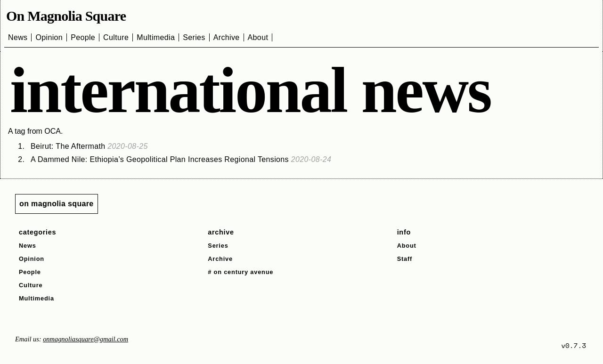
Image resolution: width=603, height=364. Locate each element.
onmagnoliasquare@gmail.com (86, 339)
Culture (116, 37)
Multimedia (156, 37)
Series (194, 37)
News (18, 37)
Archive (227, 37)
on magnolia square (57, 204)
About (258, 37)
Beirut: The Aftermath (89, 146)
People (83, 37)
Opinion (49, 37)
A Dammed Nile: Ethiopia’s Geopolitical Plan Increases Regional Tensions (181, 159)
